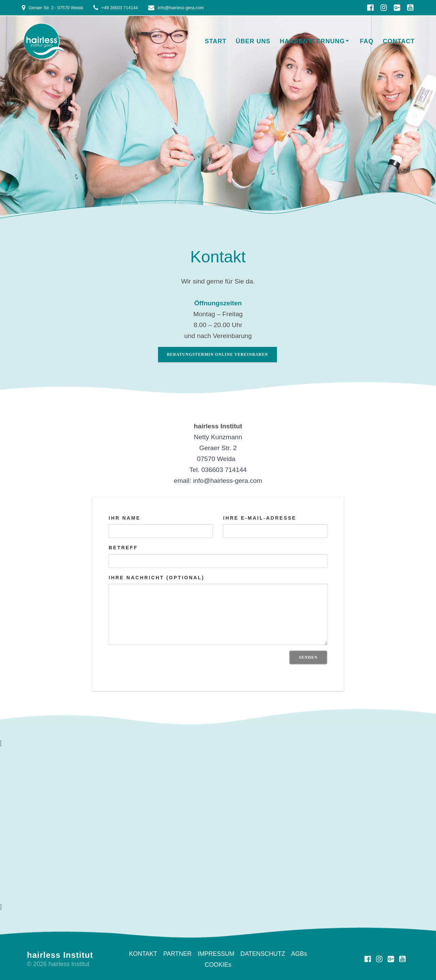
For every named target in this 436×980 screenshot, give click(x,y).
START (216, 41)
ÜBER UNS (253, 41)
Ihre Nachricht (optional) (218, 610)
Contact (399, 41)
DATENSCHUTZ (263, 954)
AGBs (300, 954)
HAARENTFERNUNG (312, 41)
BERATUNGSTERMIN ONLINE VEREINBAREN (217, 355)
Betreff (218, 556)
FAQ (367, 41)
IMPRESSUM (216, 954)
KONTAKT (142, 954)
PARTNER (177, 954)
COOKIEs (218, 965)
